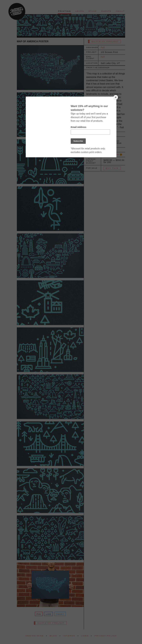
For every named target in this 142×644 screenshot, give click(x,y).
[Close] (116, 97)
